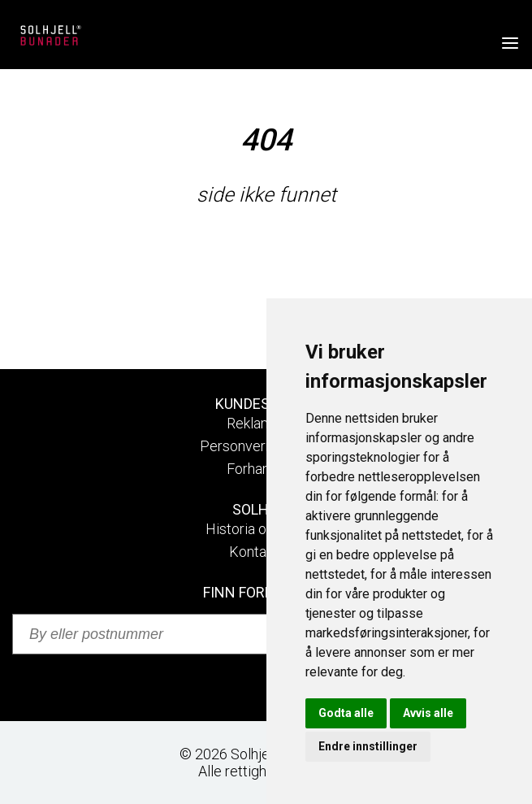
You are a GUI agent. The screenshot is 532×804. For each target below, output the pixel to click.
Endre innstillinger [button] (368, 746)
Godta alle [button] (346, 713)
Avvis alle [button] (428, 713)
